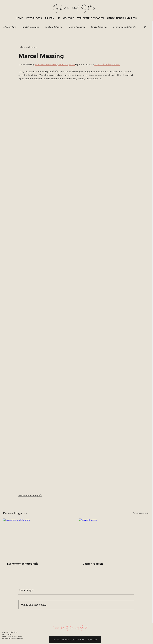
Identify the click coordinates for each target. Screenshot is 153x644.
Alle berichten (10, 27)
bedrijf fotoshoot (77, 27)
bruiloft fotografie (31, 27)
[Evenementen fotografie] (38, 538)
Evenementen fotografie (23, 564)
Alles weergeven (141, 513)
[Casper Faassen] (114, 538)
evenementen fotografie (125, 27)
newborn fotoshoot (54, 27)
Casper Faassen (93, 564)
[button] (34, 18)
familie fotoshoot (99, 27)
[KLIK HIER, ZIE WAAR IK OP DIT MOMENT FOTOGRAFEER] (75, 640)
